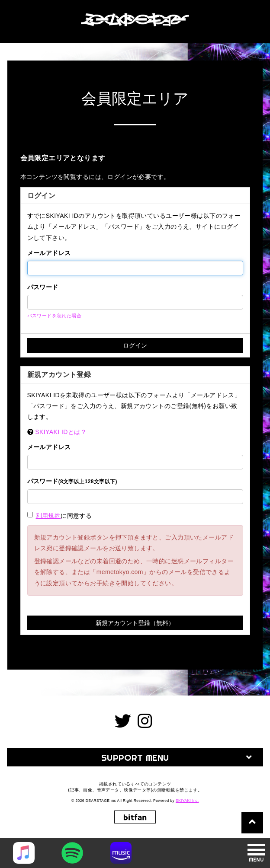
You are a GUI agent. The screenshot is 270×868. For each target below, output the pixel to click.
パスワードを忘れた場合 (55, 316)
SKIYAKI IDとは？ (61, 432)
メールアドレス (49, 253)
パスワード (43, 287)
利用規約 (48, 516)
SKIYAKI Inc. (187, 801)
